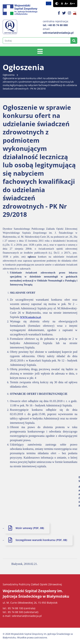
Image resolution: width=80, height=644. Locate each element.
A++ (72, 4)
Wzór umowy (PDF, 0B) (30, 528)
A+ (66, 4)
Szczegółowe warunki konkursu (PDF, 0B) (41, 540)
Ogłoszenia (9, 75)
